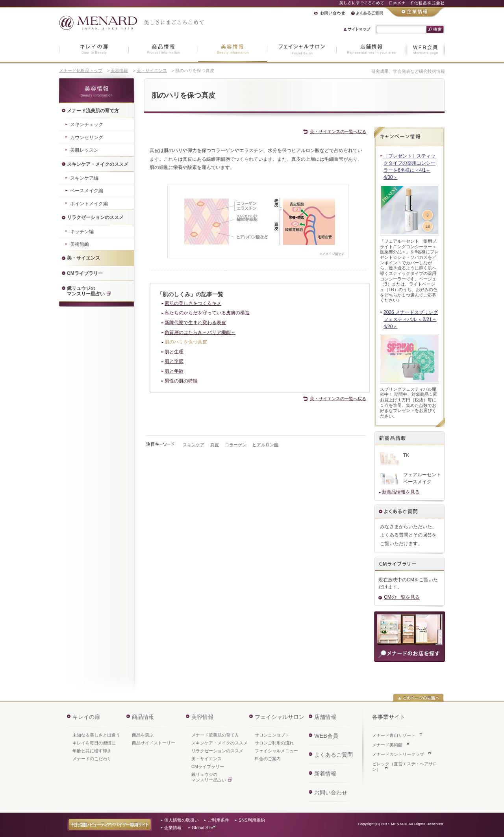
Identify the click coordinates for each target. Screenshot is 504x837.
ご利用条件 (218, 820)
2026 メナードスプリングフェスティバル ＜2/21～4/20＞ (411, 319)
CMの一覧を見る (402, 597)
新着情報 (325, 774)
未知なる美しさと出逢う (96, 735)
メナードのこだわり (92, 759)
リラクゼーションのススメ (217, 751)
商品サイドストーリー (154, 743)
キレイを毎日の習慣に (94, 743)
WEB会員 (326, 736)
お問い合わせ (331, 792)
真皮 (215, 445)
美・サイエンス (152, 71)
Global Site (202, 828)
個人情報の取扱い (182, 820)
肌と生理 (174, 352)
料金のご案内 (268, 759)
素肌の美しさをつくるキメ (193, 303)
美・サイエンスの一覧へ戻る (338, 132)
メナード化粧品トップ (81, 71)
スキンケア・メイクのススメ (220, 743)
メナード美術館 (387, 745)
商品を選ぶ (143, 735)
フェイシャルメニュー (276, 751)
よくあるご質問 (409, 512)
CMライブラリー (208, 766)
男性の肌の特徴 (181, 381)
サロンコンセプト (272, 735)
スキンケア (194, 445)
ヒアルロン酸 (265, 445)
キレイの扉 (86, 717)
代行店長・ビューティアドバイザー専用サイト (110, 824)
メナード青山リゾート (394, 735)
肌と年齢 (174, 371)
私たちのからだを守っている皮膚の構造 (207, 313)
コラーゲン (236, 445)
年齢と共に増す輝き (92, 751)
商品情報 (143, 717)
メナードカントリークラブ (398, 754)
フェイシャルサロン (280, 717)
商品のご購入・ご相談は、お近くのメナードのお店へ (409, 637)
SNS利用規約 (252, 820)
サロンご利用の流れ (274, 743)
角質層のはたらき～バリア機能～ (200, 332)
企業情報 (173, 828)
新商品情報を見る (401, 492)
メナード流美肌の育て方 (215, 735)
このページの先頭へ (418, 698)
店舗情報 (325, 717)
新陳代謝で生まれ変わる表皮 (195, 323)
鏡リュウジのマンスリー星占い (209, 777)
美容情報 (119, 71)
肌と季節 (174, 361)
